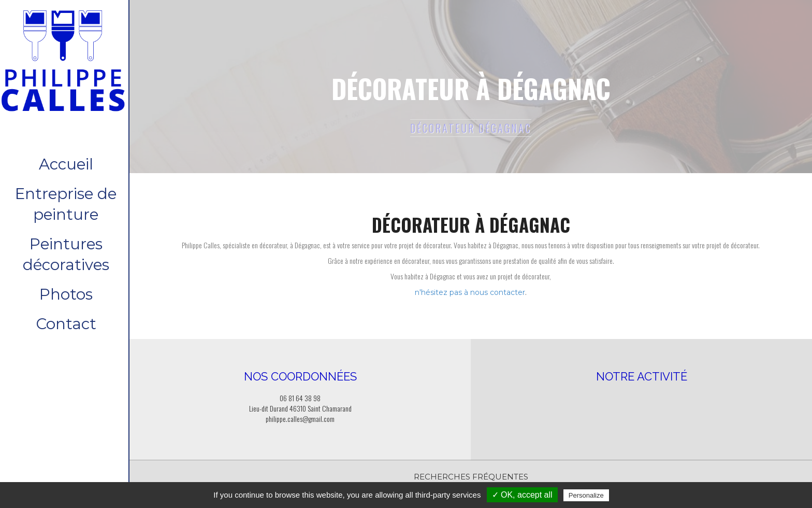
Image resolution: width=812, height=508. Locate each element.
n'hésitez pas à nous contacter (470, 292)
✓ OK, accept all (522, 495)
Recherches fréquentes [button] (471, 477)
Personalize (586, 495)
